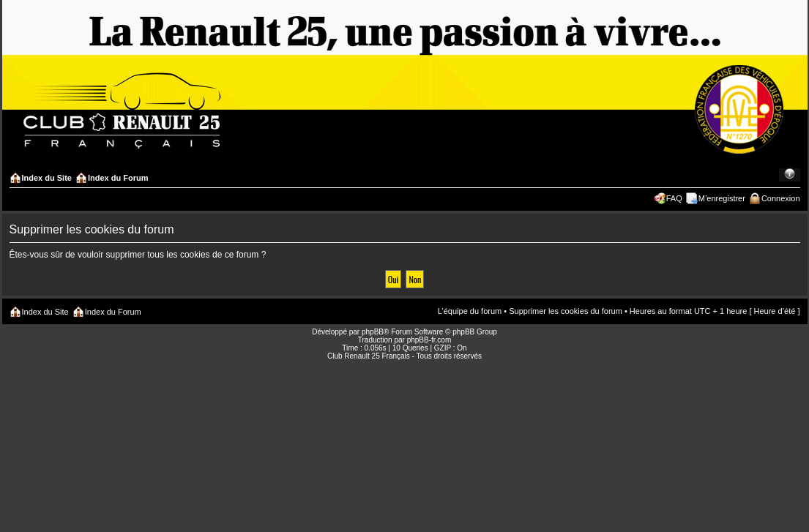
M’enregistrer (722, 198)
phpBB (373, 332)
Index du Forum (118, 178)
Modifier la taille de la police (790, 175)
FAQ (674, 198)
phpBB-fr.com (429, 340)
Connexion (781, 198)
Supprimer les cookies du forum (566, 311)
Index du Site (47, 178)
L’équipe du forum (470, 311)
